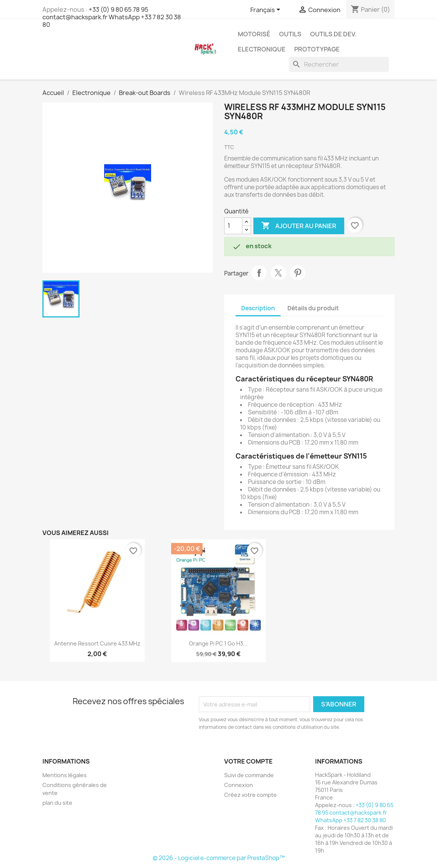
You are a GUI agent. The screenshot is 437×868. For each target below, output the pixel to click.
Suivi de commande (249, 775)
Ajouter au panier (299, 226)
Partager (259, 273)
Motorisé (254, 34)
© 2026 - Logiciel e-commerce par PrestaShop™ (219, 858)
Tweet (278, 273)
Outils (290, 34)
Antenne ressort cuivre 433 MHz (97, 643)
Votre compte (248, 761)
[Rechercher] (339, 64)
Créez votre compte (250, 795)
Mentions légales (65, 775)
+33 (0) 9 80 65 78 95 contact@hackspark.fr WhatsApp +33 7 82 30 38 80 (112, 17)
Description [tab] (258, 308)
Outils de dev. (333, 34)
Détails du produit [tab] (313, 308)
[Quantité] (233, 226)
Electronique (262, 49)
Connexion (239, 785)
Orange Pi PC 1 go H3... (218, 643)
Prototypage (317, 49)
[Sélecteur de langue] (267, 10)
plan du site (57, 803)
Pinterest (298, 273)
